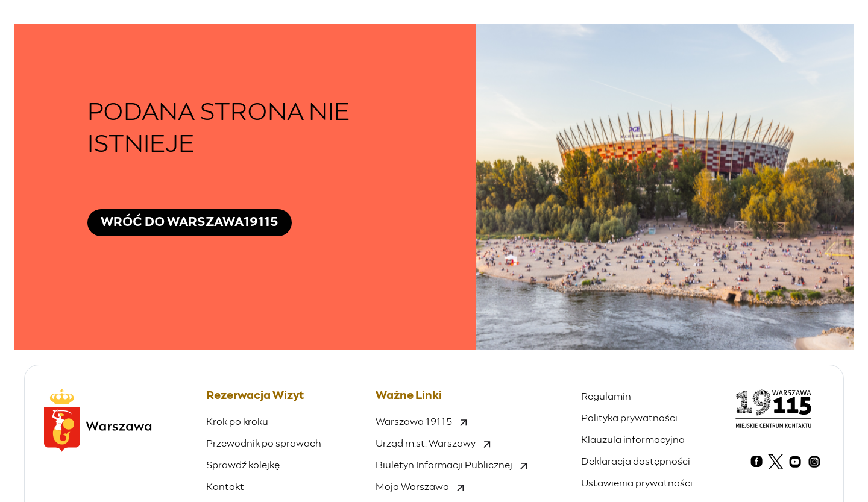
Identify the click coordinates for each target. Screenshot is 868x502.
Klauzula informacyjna (633, 440)
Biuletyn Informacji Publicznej (451, 465)
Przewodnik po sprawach (264, 444)
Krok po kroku (237, 422)
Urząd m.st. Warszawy (433, 444)
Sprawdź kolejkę (243, 465)
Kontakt (225, 487)
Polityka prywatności (629, 418)
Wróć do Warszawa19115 (190, 222)
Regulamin (606, 397)
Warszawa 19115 (421, 422)
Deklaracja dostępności (636, 462)
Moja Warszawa (420, 487)
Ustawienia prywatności (637, 483)
